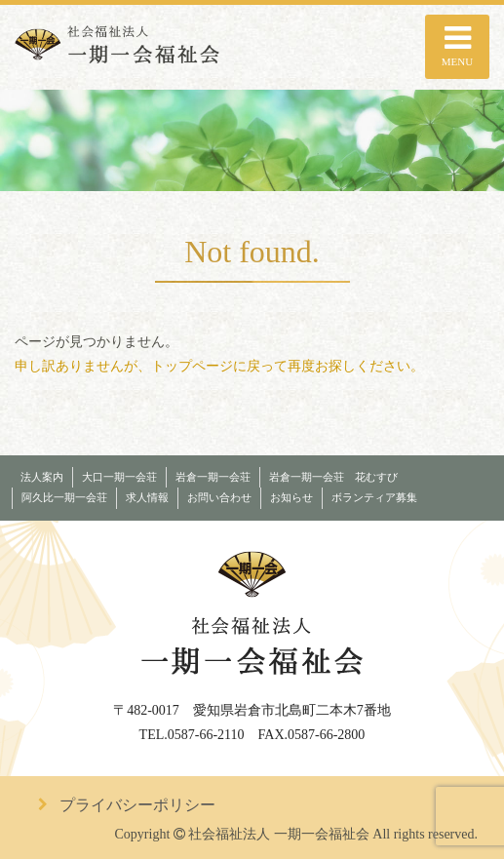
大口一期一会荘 (119, 477)
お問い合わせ (219, 498)
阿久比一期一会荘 (64, 498)
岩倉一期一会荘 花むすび (333, 477)
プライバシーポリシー (137, 805)
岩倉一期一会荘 (213, 477)
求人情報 (147, 498)
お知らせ (291, 498)
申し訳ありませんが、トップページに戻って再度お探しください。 (219, 366)
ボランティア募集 (374, 498)
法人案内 (42, 477)
